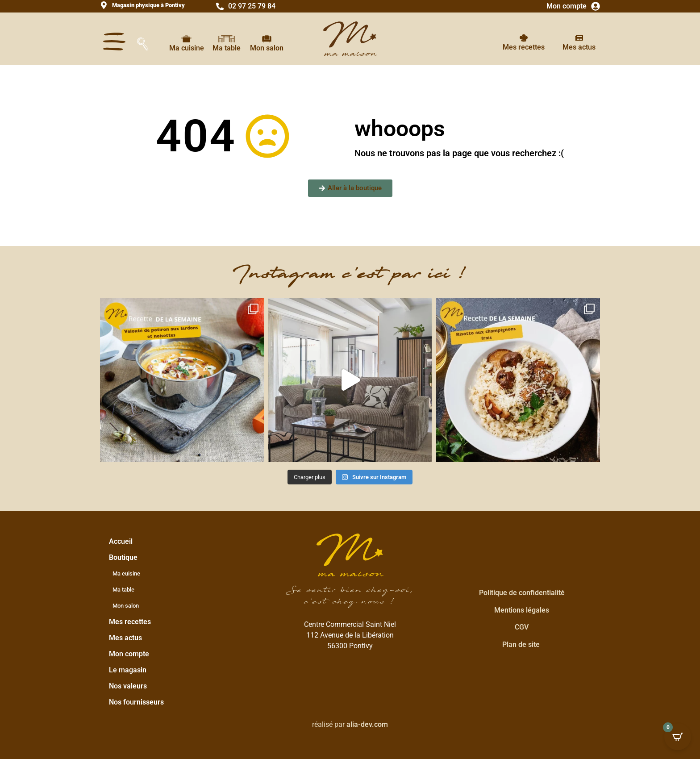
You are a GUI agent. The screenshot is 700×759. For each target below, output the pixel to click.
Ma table (227, 48)
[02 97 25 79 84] (220, 6)
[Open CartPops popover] (678, 737)
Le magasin (128, 670)
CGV (522, 627)
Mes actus (579, 47)
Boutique (125, 558)
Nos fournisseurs (136, 702)
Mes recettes (524, 47)
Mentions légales (522, 610)
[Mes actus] (579, 38)
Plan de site (521, 644)
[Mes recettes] (524, 38)
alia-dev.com (367, 724)
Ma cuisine (187, 48)
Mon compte (567, 6)
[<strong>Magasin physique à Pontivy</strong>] (104, 5)
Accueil (121, 541)
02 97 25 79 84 (252, 6)
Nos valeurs (128, 686)
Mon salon (267, 48)
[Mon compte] (596, 6)
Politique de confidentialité (522, 593)
